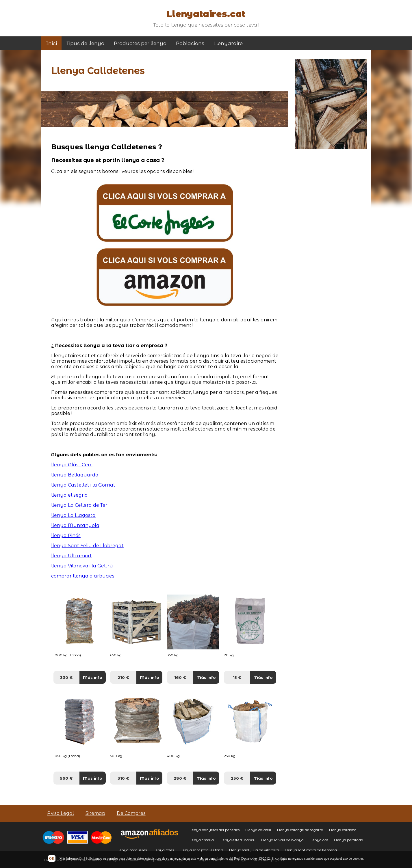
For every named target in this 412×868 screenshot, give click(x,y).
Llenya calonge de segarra (300, 830)
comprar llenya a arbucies (83, 576)
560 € (66, 778)
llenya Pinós (66, 535)
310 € (123, 778)
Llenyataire (228, 43)
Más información (71, 858)
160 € (180, 677)
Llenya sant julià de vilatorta (254, 850)
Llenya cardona (343, 830)
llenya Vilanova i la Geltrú (82, 566)
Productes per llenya (140, 43)
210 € (123, 677)
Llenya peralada (349, 840)
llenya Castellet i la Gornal (83, 485)
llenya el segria (69, 495)
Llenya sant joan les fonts (202, 850)
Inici (51, 43)
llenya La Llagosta (73, 515)
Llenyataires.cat (206, 14)
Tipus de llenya (85, 43)
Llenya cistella (201, 840)
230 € (237, 778)
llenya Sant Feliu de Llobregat (87, 546)
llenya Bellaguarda (75, 475)
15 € (237, 677)
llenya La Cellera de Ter (79, 505)
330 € (66, 677)
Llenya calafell (258, 830)
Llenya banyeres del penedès (214, 830)
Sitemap (95, 813)
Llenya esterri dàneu (237, 840)
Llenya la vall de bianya (282, 840)
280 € (180, 778)
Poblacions (190, 43)
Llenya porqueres (132, 850)
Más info (93, 677)
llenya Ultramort (72, 556)
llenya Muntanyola (75, 525)
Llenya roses (163, 850)
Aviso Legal (61, 813)
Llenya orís (319, 840)
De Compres (131, 813)
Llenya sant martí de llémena (311, 850)
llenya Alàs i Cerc (72, 465)
